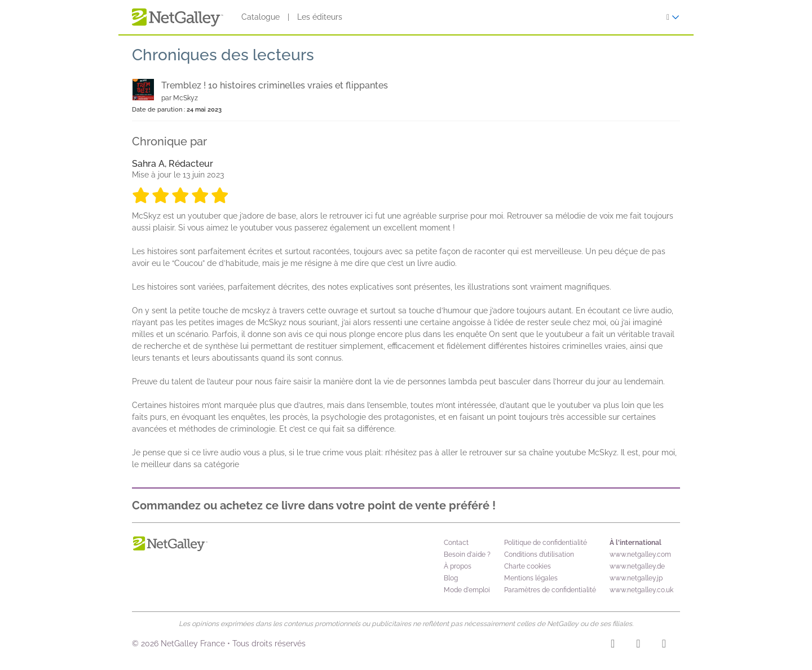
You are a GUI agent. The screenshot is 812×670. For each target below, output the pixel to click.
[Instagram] (613, 645)
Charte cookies (528, 566)
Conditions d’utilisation (539, 554)
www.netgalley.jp (636, 578)
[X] (664, 645)
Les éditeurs (320, 17)
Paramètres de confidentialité (550, 590)
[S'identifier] (673, 17)
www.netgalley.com (640, 554)
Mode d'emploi (467, 590)
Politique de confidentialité (546, 543)
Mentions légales (531, 578)
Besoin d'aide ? (467, 554)
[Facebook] (638, 645)
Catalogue (261, 17)
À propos (458, 566)
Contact (456, 543)
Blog (451, 578)
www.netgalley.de (637, 566)
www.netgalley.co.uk (641, 590)
